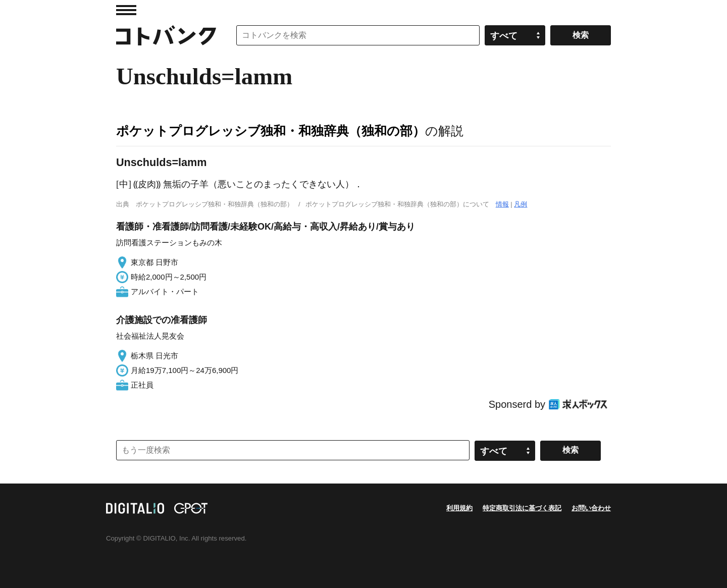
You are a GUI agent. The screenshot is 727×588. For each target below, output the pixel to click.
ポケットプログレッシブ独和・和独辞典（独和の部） (271, 131)
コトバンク (166, 35)
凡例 (521, 204)
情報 (502, 204)
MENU (126, 10)
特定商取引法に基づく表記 (522, 508)
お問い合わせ (591, 508)
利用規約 (459, 508)
